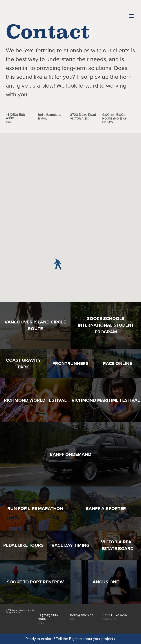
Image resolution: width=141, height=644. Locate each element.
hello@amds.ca (50, 115)
